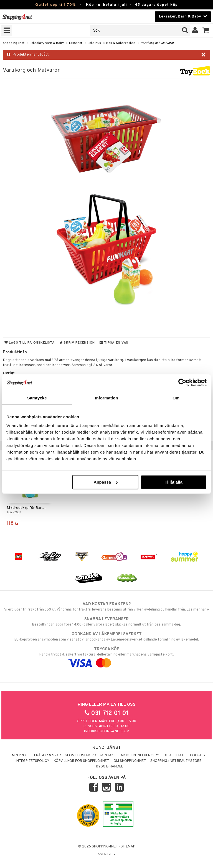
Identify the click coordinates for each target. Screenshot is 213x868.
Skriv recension (77, 343)
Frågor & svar (48, 756)
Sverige (107, 854)
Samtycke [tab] (37, 398)
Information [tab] (106, 398)
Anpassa (106, 482)
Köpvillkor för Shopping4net (81, 761)
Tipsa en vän (114, 343)
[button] (206, 31)
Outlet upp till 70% (55, 5)
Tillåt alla (174, 482)
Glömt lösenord (80, 756)
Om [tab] (176, 398)
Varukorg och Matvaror (158, 43)
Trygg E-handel (108, 767)
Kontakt (108, 756)
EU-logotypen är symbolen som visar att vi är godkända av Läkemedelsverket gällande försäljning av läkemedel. (106, 637)
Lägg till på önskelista (30, 343)
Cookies (197, 756)
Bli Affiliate (175, 756)
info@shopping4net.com (107, 731)
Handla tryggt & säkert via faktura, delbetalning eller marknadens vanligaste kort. (106, 656)
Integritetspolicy (32, 761)
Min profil (21, 756)
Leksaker (76, 43)
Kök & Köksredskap (121, 43)
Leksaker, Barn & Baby (47, 43)
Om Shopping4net (130, 761)
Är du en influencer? (140, 756)
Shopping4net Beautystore (176, 761)
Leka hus (94, 43)
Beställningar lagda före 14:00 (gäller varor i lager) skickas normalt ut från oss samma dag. (106, 622)
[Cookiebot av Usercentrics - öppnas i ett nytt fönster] (182, 382)
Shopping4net (14, 43)
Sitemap (128, 847)
